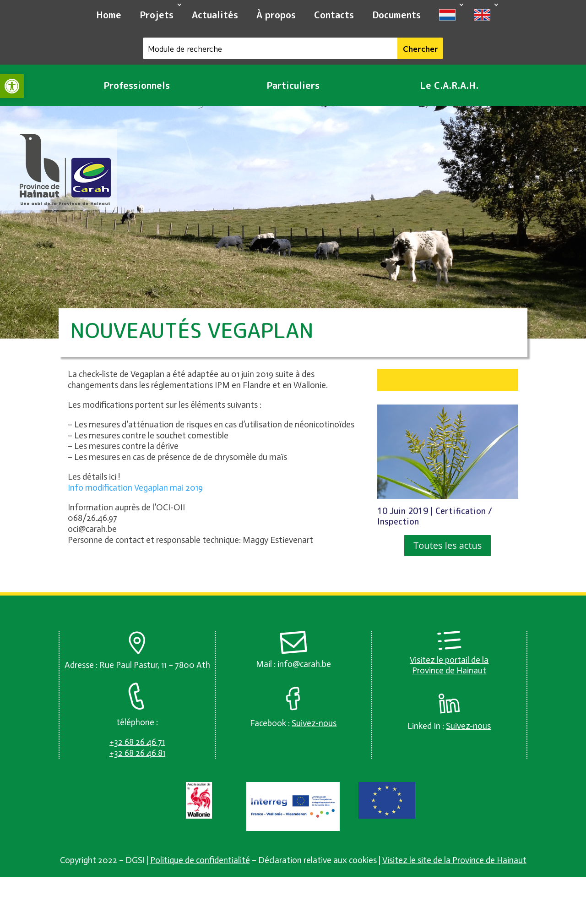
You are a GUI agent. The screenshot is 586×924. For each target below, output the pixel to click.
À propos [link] (276, 15)
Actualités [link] (215, 15)
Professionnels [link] (137, 85)
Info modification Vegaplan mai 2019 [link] (135, 488)
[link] (12, 86)
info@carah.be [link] (304, 664)
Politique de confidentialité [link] (200, 860)
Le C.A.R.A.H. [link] (449, 85)
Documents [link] (396, 15)
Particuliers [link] (293, 85)
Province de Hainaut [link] (449, 670)
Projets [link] (157, 15)
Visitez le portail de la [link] (449, 660)
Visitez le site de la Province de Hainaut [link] (454, 860)
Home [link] (109, 15)
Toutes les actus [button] (448, 545)
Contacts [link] (334, 15)
